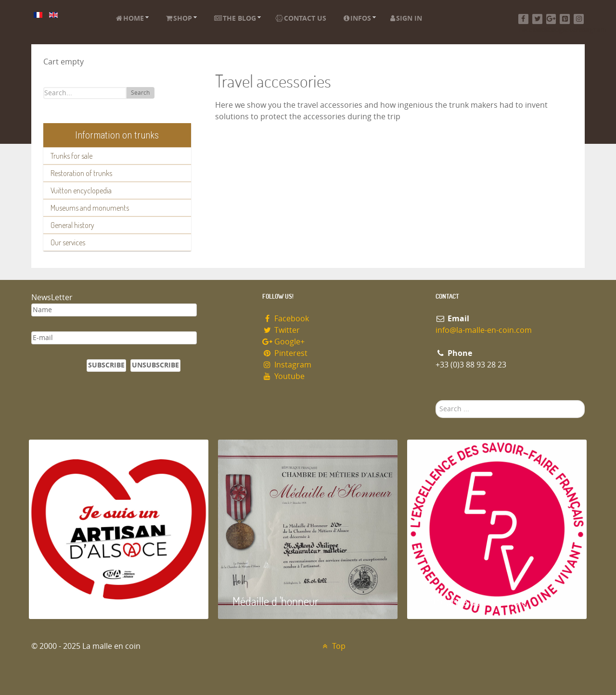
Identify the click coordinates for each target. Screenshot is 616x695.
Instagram (287, 365)
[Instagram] (579, 19)
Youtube (283, 376)
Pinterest (285, 353)
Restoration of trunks (81, 173)
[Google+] (551, 19)
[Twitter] (537, 19)
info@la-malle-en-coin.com (484, 330)
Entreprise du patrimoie (474, 601)
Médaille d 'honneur (276, 601)
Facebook (286, 319)
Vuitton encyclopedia (81, 190)
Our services (68, 242)
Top (333, 646)
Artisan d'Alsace (78, 601)
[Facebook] (523, 19)
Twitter (281, 330)
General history (72, 225)
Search (140, 93)
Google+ (283, 342)
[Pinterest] (565, 19)
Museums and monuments (90, 208)
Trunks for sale (71, 156)
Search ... (436, 400)
